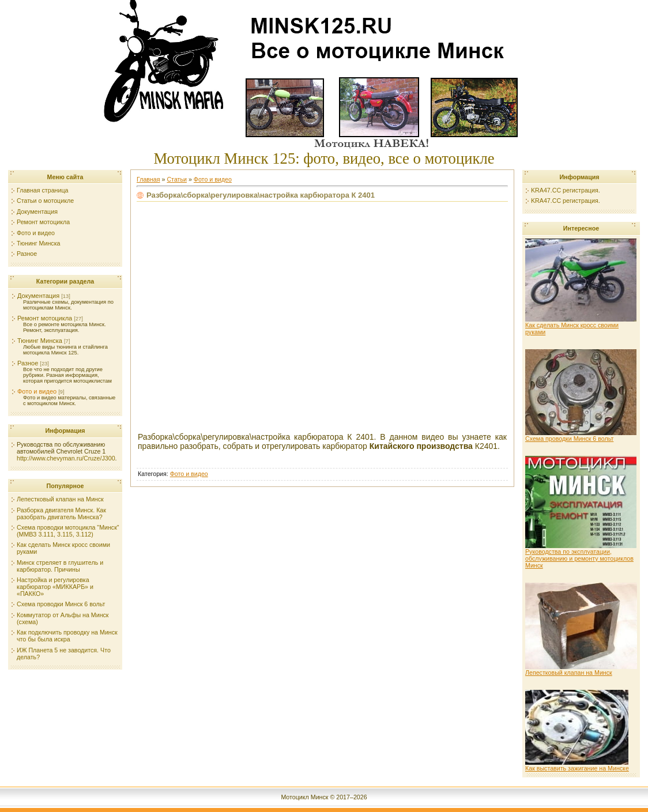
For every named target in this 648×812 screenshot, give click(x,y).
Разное (28, 363)
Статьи (177, 179)
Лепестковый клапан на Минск (581, 670)
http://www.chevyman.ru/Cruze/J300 (66, 458)
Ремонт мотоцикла (45, 318)
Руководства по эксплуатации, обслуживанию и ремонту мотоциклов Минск (581, 556)
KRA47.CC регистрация (565, 190)
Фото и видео (37, 391)
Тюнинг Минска (40, 341)
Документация (38, 296)
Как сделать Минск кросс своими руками (581, 326)
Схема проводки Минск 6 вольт (581, 436)
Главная (148, 179)
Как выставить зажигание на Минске (577, 765)
